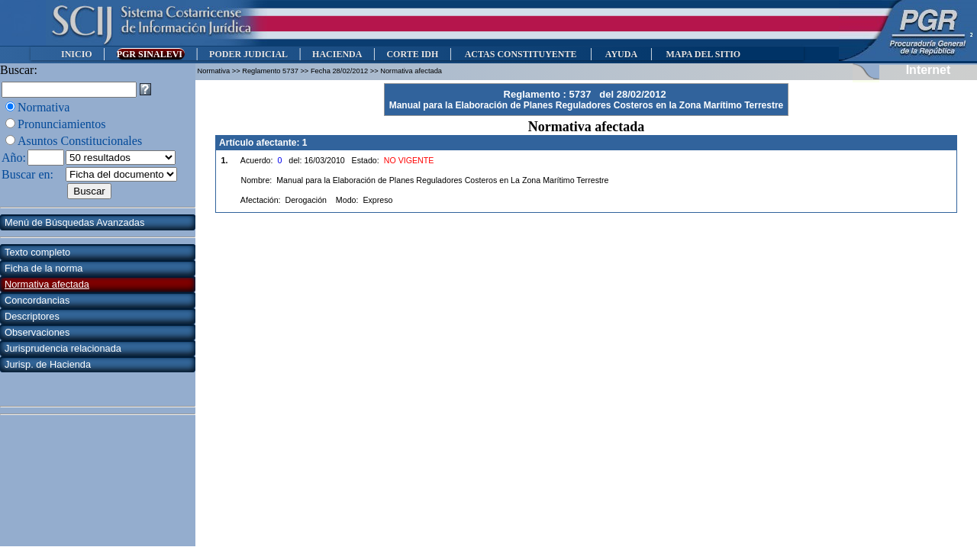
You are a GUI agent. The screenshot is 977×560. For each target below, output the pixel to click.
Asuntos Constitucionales (80, 141)
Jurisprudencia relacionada (63, 348)
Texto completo (37, 252)
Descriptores (32, 316)
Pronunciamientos (62, 124)
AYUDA (621, 54)
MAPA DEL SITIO (703, 54)
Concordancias (37, 300)
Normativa (44, 107)
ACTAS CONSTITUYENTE (521, 54)
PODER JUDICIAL (248, 54)
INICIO (77, 54)
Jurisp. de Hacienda (48, 364)
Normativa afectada (47, 284)
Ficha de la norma (44, 268)
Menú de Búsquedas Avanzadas (74, 222)
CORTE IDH (412, 54)
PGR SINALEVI (151, 54)
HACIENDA (337, 54)
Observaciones (37, 332)
